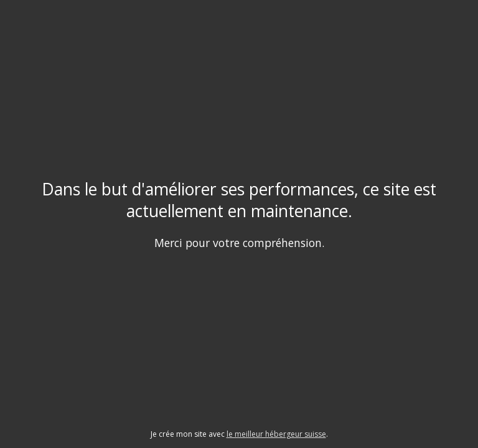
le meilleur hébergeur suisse (276, 434)
